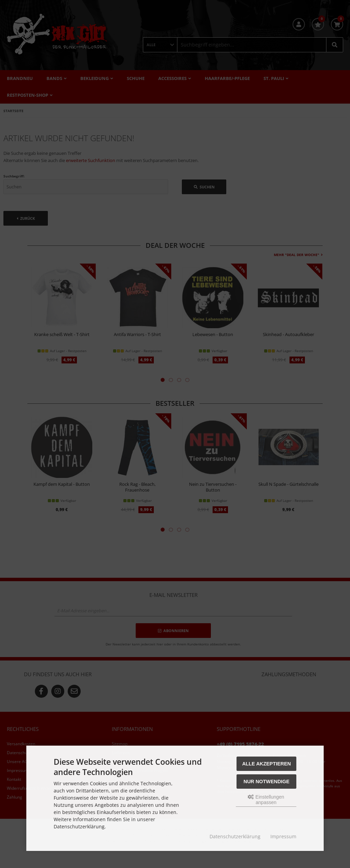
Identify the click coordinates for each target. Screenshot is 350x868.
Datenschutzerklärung (235, 836)
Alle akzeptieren (266, 764)
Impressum (283, 836)
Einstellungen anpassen (266, 800)
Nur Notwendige (267, 782)
